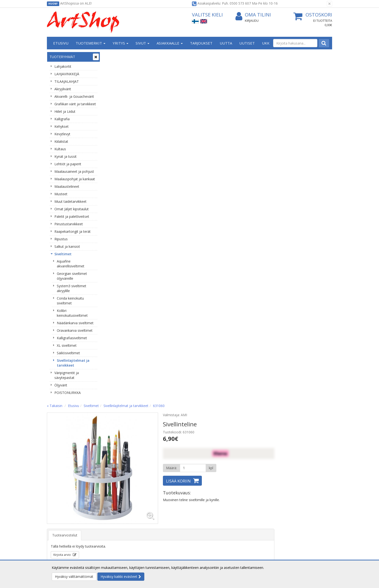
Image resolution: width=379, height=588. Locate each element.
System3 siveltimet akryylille (72, 288)
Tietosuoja (114, 516)
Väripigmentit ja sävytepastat (67, 375)
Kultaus (60, 149)
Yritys (120, 43)
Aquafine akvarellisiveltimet (71, 264)
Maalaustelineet (67, 186)
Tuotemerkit (91, 43)
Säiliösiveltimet (68, 353)
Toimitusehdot (117, 524)
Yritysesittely (57, 516)
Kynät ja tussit (66, 156)
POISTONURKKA (68, 393)
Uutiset (247, 43)
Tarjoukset (201, 43)
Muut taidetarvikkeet (70, 201)
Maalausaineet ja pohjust (74, 171)
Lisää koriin (236, 131)
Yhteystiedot (57, 524)
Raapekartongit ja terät (73, 231)
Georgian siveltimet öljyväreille (72, 276)
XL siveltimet (67, 345)
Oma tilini (253, 15)
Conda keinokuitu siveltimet (70, 301)
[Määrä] (251, 118)
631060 (217, 56)
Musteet (61, 194)
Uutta (226, 43)
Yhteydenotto (58, 531)
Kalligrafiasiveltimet (72, 338)
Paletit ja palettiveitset (72, 216)
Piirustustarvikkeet (69, 224)
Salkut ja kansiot (67, 246)
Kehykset (62, 126)
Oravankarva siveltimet (75, 330)
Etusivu (61, 43)
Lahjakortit (63, 66)
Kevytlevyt (62, 134)
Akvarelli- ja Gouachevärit (74, 96)
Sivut (142, 43)
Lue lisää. (272, 568)
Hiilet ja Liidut (65, 111)
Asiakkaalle (170, 43)
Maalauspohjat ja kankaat (75, 179)
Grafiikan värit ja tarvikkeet (75, 104)
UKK (266, 43)
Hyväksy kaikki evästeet (119, 577)
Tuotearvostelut (123, 185)
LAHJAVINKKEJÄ (67, 74)
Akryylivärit (63, 89)
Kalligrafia (62, 119)
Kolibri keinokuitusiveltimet (72, 313)
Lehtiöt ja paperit (68, 164)
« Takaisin (113, 56)
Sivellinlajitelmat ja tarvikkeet (73, 363)
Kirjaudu (252, 21)
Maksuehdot (115, 538)
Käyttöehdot (115, 531)
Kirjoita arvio (120, 205)
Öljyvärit (61, 385)
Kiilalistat (61, 141)
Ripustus (61, 239)
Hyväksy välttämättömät (74, 577)
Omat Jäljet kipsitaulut (72, 209)
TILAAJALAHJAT (67, 81)
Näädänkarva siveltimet (75, 323)
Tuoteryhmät (62, 57)
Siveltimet (63, 254)
